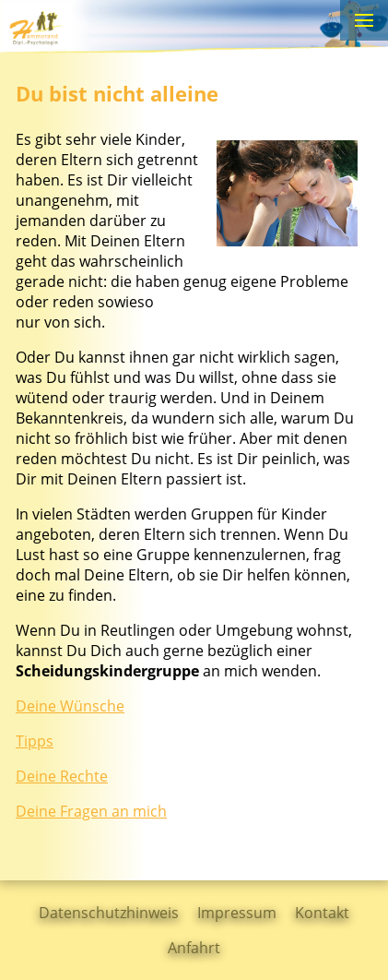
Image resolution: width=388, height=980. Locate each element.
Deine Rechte (62, 776)
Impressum (237, 913)
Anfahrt (194, 948)
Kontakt (322, 913)
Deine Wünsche (70, 706)
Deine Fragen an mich (91, 811)
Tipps (35, 741)
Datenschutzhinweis (109, 913)
